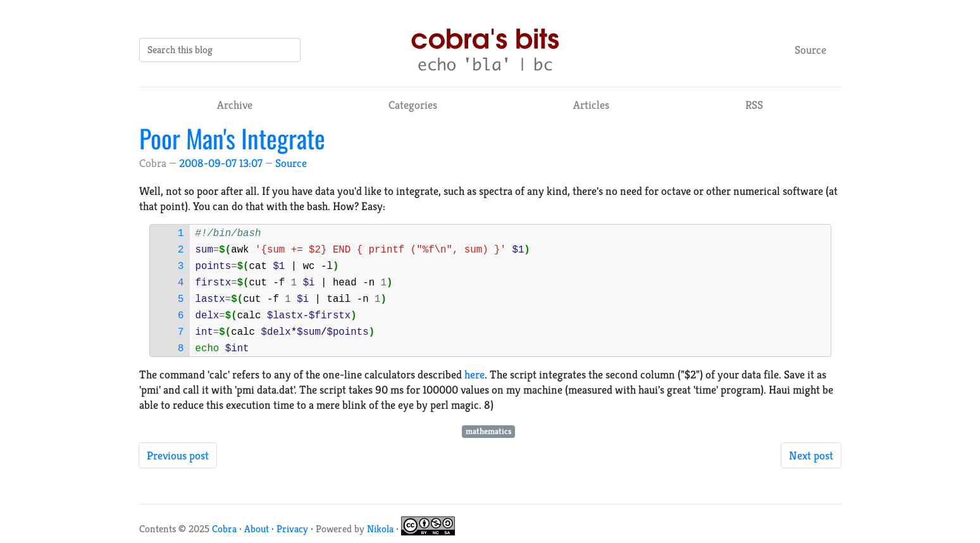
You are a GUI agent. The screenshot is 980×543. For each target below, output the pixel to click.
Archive (235, 105)
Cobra (224, 529)
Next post (811, 455)
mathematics (489, 431)
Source (810, 50)
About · (260, 529)
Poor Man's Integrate (232, 138)
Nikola (380, 529)
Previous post (178, 455)
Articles (591, 105)
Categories (413, 105)
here (474, 374)
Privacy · (296, 529)
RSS (754, 105)
